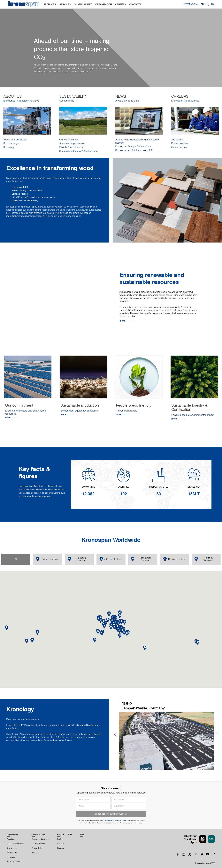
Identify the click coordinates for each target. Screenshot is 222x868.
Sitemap (61, 848)
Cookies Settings (39, 844)
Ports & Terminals (204, 559)
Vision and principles (15, 140)
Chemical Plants (111, 559)
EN (202, 4)
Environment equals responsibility (79, 411)
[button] (114, 627)
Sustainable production (72, 143)
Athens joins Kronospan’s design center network (137, 141)
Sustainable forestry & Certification (78, 151)
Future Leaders (180, 143)
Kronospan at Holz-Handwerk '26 (134, 150)
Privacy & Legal (39, 835)
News (82, 835)
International (191, 4)
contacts (135, 4)
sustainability (83, 4)
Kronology (9, 147)
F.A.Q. (60, 839)
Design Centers (174, 559)
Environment (12, 848)
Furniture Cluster (14, 862)
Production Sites (48, 559)
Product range (11, 143)
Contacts (61, 844)
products (50, 4)
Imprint (35, 853)
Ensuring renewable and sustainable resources (25, 412)
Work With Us (12, 853)
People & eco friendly (71, 147)
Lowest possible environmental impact (193, 415)
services (65, 4)
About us (11, 839)
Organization (12, 835)
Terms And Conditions (41, 839)
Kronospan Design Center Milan (133, 146)
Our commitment (69, 140)
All (16, 559)
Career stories (179, 147)
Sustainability (67, 101)
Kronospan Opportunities (185, 101)
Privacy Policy (38, 848)
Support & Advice (65, 835)
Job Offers (177, 140)
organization (104, 4)
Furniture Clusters (77, 559)
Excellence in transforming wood (21, 101)
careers (121, 4)
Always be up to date (127, 101)
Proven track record (127, 411)
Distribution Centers (141, 559)
